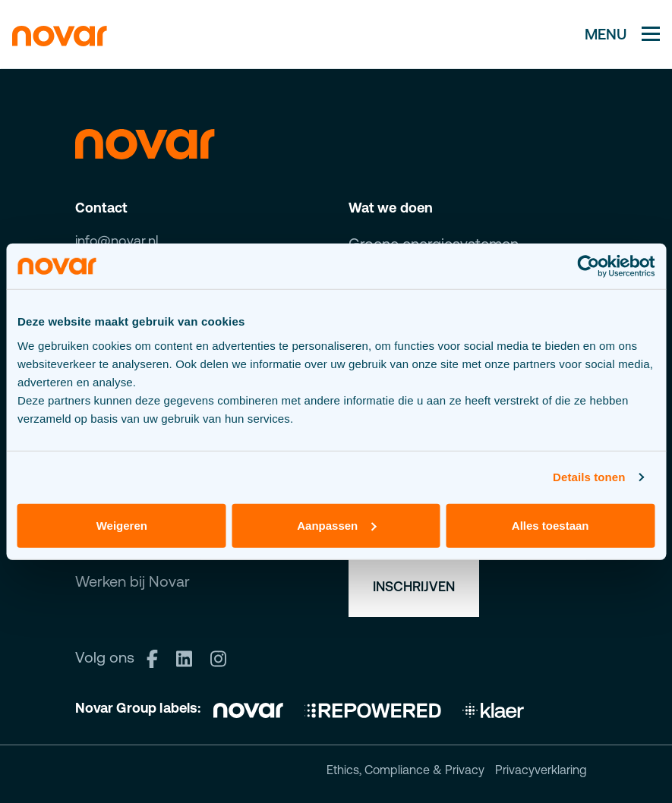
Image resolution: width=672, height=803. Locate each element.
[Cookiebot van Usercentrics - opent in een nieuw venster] (588, 266)
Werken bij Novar (133, 581)
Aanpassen (336, 525)
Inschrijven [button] (414, 586)
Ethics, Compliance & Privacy (405, 770)
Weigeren (122, 525)
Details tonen (589, 477)
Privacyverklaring (541, 770)
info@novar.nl (117, 240)
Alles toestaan (551, 525)
